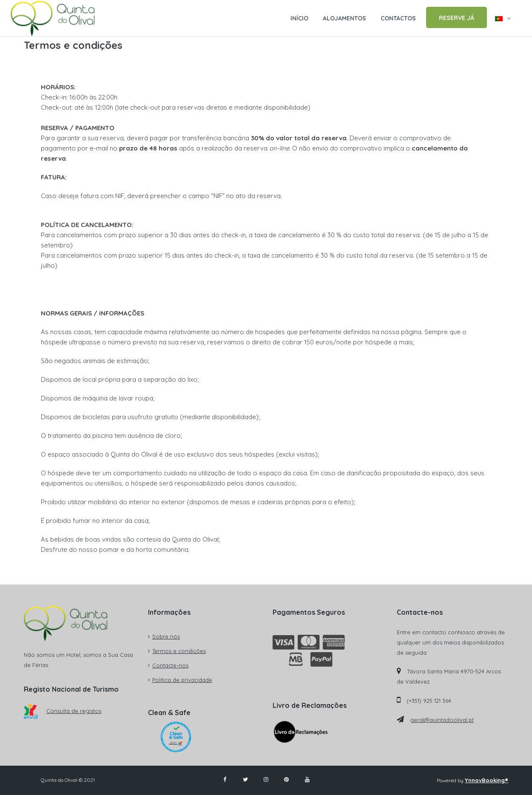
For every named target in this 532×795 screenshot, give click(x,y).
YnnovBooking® (486, 780)
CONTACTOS (398, 18)
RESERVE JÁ (457, 18)
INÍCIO (299, 18)
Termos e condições (179, 651)
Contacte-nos (170, 665)
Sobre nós (166, 636)
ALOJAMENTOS (344, 18)
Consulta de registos (63, 711)
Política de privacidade (182, 680)
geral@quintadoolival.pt (442, 720)
